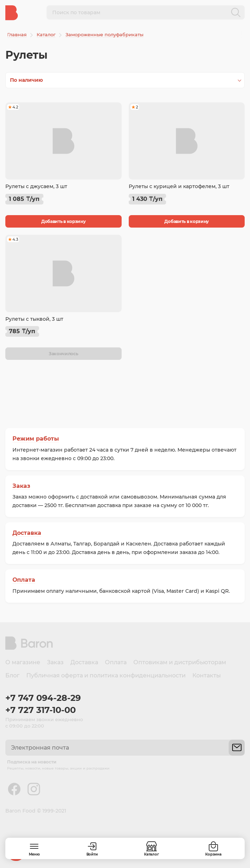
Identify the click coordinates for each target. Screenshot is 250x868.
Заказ (21, 486)
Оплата (24, 580)
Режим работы (36, 439)
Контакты (207, 675)
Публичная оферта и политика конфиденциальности (106, 675)
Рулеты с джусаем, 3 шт (36, 186)
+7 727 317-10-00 (41, 710)
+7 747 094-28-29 (43, 698)
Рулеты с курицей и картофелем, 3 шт (179, 186)
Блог (12, 675)
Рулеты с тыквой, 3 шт (34, 319)
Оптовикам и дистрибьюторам (180, 662)
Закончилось (63, 354)
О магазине (23, 662)
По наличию (26, 80)
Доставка (27, 533)
